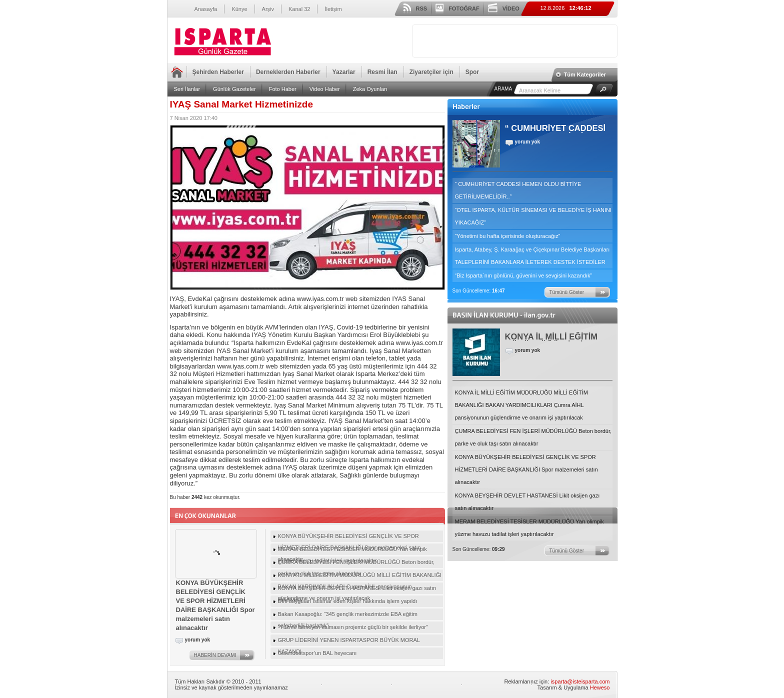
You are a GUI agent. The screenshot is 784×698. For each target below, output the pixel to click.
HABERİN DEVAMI (215, 655)
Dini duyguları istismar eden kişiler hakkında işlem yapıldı (348, 601)
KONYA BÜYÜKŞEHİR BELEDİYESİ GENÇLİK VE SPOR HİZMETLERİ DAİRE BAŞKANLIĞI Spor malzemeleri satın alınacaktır (526, 469)
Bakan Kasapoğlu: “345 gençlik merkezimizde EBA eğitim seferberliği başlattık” (348, 615)
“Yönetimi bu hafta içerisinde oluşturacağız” (508, 236)
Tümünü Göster (567, 292)
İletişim (333, 9)
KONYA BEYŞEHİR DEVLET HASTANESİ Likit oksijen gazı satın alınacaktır (527, 502)
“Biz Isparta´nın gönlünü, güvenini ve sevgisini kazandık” (524, 275)
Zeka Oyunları (370, 89)
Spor (472, 72)
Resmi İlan (382, 72)
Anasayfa (206, 9)
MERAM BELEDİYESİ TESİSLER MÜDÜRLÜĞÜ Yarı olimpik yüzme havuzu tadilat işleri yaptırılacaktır (529, 528)
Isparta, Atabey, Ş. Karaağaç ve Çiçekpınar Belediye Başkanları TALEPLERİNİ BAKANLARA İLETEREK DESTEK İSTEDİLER (532, 256)
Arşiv (268, 9)
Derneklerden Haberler (288, 72)
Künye (239, 9)
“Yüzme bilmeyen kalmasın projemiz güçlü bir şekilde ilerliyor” (353, 627)
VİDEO (511, 8)
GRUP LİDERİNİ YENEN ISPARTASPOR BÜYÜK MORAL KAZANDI (349, 641)
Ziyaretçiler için (431, 72)
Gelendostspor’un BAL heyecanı (317, 653)
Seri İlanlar (187, 89)
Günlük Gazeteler (234, 89)
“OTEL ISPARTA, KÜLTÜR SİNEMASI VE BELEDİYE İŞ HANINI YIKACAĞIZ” (533, 216)
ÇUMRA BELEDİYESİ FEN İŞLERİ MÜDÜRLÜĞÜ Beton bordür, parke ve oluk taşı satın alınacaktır (533, 437)
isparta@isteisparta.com (580, 681)
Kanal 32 (299, 9)
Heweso (600, 687)
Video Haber (325, 89)
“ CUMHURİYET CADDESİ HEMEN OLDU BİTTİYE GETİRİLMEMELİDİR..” (518, 190)
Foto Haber (283, 89)
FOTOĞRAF (464, 8)
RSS (422, 8)
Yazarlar (344, 72)
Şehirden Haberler (218, 72)
